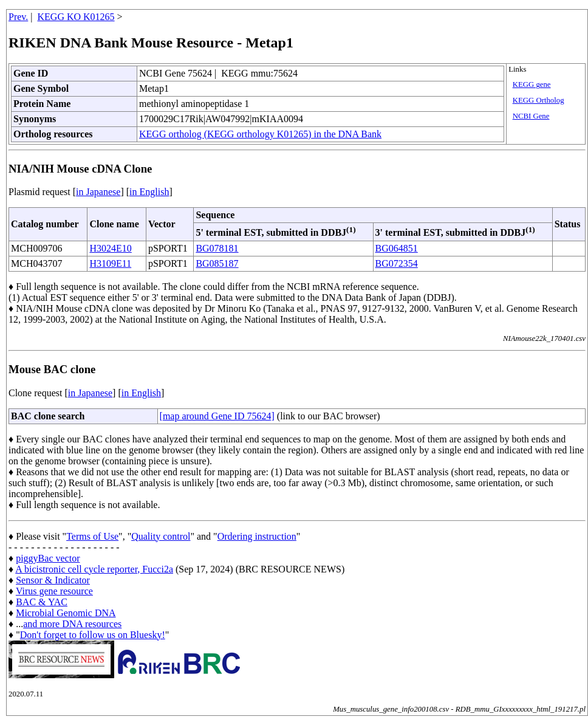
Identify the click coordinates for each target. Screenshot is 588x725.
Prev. (18, 17)
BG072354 (397, 263)
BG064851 (397, 248)
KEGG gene (532, 84)
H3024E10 (110, 248)
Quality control (161, 536)
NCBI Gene (531, 116)
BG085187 (217, 263)
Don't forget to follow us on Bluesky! (93, 635)
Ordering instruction (257, 536)
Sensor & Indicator (53, 580)
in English (149, 192)
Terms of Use (92, 536)
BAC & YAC (42, 602)
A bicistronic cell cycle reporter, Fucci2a (94, 569)
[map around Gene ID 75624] (217, 416)
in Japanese (98, 192)
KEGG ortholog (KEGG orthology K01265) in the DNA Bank (260, 134)
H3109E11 (110, 263)
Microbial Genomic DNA (66, 613)
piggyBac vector (48, 558)
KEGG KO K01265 (76, 17)
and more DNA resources (72, 624)
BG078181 (217, 248)
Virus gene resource (54, 591)
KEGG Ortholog (538, 100)
